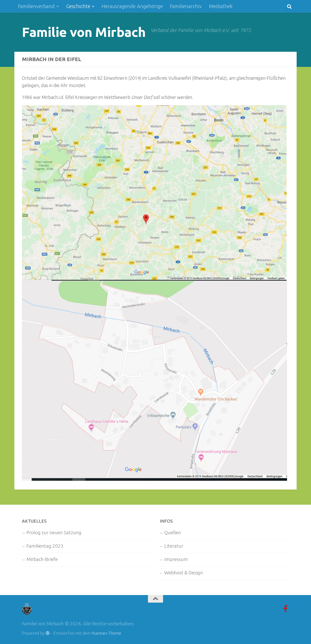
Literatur (174, 546)
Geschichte (78, 6)
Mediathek (221, 6)
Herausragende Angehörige (132, 6)
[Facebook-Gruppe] (286, 608)
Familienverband (36, 6)
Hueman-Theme (106, 633)
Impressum (176, 559)
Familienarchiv (186, 6)
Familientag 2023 (45, 546)
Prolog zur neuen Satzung (54, 532)
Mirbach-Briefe (42, 559)
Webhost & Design (184, 572)
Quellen (173, 532)
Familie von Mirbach (84, 32)
